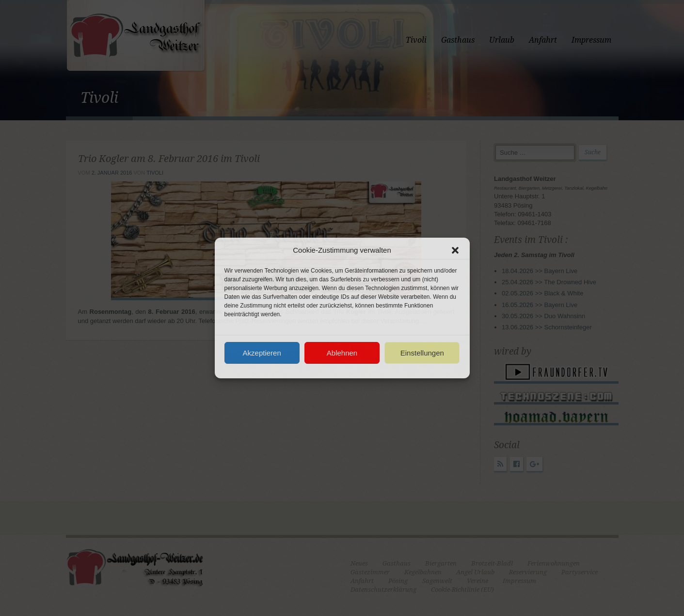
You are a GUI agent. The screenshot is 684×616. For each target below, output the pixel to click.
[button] (455, 250)
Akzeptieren (262, 353)
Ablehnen (342, 353)
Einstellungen (422, 353)
